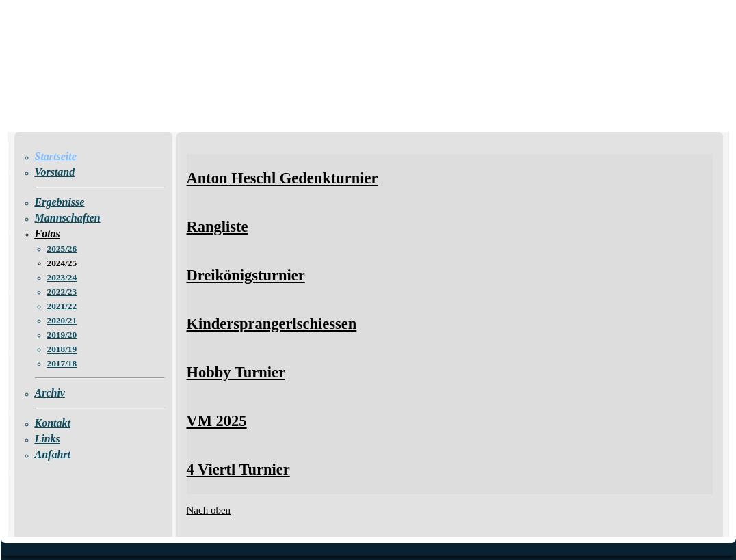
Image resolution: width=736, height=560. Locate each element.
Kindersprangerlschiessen (272, 324)
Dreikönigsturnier (246, 275)
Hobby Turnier (236, 372)
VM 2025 (217, 421)
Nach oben (209, 510)
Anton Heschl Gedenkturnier (282, 178)
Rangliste (218, 227)
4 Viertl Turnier (238, 469)
